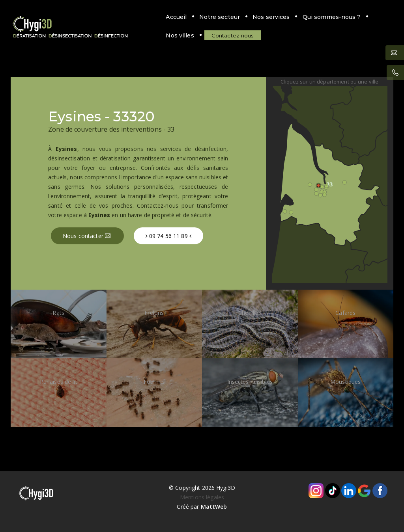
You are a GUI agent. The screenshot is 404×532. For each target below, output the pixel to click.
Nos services (192, 17)
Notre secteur (141, 17)
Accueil (97, 17)
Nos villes (308, 17)
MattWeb (214, 507)
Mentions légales (202, 497)
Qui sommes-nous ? (252, 17)
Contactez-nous (113, 35)
